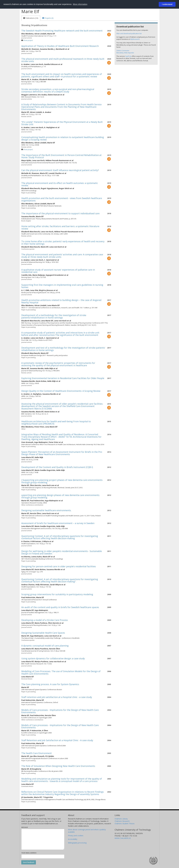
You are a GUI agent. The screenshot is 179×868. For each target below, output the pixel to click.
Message (25, 827)
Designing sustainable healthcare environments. (46, 510)
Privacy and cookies (76, 836)
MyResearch (135, 39)
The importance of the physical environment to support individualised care (60, 213)
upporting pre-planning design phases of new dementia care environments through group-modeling (60, 496)
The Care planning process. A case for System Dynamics (50, 684)
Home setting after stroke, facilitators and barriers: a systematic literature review (60, 227)
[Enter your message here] (43, 839)
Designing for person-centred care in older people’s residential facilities (59, 566)
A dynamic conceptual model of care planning (45, 646)
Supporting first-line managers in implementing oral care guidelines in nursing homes (62, 286)
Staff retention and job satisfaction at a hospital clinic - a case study (57, 697)
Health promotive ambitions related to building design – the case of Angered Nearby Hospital (61, 301)
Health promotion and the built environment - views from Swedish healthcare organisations (62, 199)
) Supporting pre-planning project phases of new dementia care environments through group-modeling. (62, 481)
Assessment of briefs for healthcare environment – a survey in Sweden (58, 523)
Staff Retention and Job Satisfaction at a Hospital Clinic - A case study (57, 740)
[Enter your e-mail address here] (43, 856)
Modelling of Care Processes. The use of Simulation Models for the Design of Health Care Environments (61, 672)
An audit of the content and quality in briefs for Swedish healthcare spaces (60, 607)
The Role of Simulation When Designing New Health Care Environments (58, 766)
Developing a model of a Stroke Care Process (45, 620)
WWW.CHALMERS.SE (123, 838)
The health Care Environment (37, 753)
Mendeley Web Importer (125, 53)
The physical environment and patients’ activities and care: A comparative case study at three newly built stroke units (62, 256)
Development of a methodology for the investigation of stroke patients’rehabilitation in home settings (54, 316)
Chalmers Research (122, 821)
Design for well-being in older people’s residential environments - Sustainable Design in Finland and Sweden (62, 552)
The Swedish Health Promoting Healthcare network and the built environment (62, 31)
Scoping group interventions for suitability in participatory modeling (57, 594)
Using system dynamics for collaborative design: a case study (53, 658)
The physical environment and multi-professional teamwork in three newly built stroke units (63, 60)
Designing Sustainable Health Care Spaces (43, 633)
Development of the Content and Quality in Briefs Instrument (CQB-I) (57, 467)
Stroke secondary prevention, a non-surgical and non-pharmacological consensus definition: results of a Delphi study (58, 90)
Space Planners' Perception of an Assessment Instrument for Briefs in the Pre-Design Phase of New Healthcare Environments (62, 453)
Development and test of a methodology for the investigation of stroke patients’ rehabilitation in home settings (63, 349)
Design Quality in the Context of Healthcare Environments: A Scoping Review (61, 391)
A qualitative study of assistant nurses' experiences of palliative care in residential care (58, 271)
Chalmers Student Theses (125, 824)
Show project (28, 40)
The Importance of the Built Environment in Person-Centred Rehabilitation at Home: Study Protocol (61, 156)
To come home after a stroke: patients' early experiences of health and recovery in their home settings (63, 243)
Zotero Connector (123, 51)
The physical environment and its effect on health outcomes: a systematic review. (60, 184)
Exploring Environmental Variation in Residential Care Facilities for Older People (63, 378)
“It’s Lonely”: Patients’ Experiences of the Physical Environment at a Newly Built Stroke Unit (62, 123)
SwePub (128, 56)
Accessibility (73, 839)
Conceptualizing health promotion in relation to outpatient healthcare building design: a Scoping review (63, 138)
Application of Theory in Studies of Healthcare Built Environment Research (60, 46)
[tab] (31, 18)
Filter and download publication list (129, 33)
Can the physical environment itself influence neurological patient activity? (60, 170)
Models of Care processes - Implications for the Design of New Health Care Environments (60, 711)
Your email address (29, 853)
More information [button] (80, 4)
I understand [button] (167, 4)
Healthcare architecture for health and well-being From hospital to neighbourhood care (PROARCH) (56, 423)
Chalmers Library (121, 819)
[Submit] (29, 862)
